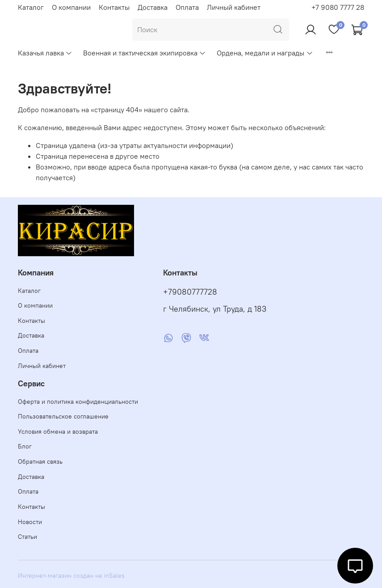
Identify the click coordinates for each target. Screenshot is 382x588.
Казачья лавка (45, 53)
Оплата (187, 7)
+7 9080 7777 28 (338, 7)
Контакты (114, 7)
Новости (30, 522)
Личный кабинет (234, 7)
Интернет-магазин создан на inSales (71, 575)
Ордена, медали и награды (265, 53)
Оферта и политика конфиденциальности (78, 402)
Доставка (153, 7)
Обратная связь (40, 461)
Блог (25, 446)
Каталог (31, 7)
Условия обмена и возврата (58, 431)
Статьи (27, 537)
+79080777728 (190, 292)
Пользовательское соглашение (63, 416)
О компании (71, 7)
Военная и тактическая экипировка (145, 53)
